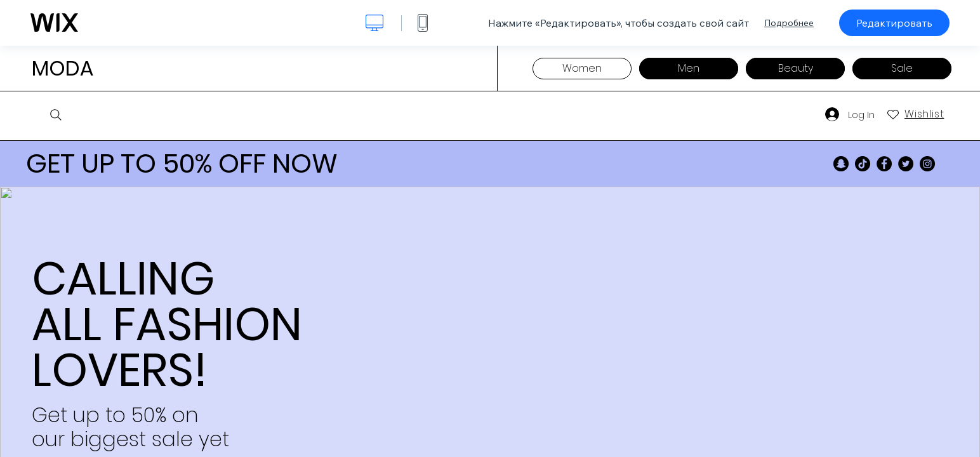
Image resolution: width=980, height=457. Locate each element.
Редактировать (894, 23)
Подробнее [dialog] (789, 23)
